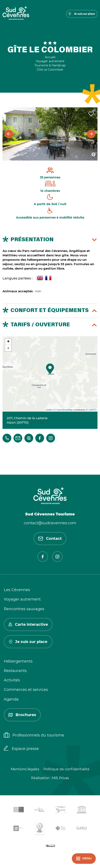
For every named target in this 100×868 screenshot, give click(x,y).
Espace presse (21, 749)
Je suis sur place (82, 14)
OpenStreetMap (64, 410)
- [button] (8, 348)
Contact (50, 539)
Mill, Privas (60, 778)
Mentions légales (25, 769)
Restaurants (15, 671)
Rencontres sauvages (24, 609)
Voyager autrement (22, 599)
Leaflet (49, 410)
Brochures (22, 715)
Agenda (11, 699)
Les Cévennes (17, 590)
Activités (12, 680)
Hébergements (18, 661)
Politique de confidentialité (66, 769)
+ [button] (8, 342)
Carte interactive (28, 624)
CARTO (92, 410)
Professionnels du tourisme (34, 735)
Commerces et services (26, 690)
